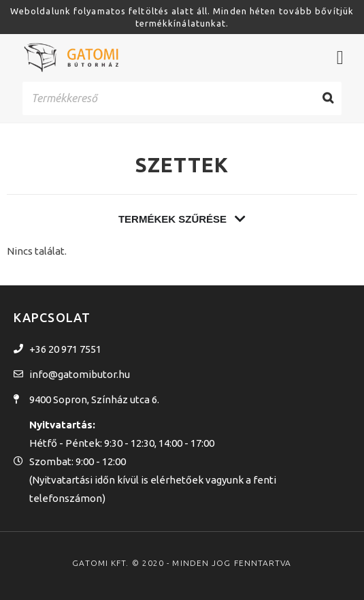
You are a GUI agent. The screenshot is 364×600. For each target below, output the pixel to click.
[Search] (328, 98)
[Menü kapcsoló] (340, 58)
